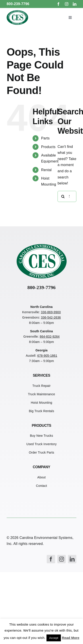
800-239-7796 (18, 4)
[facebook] (58, 4)
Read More (71, 638)
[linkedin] (75, 4)
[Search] (63, 196)
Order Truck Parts (41, 452)
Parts (45, 138)
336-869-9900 (51, 312)
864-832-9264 (50, 337)
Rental (46, 170)
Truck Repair (41, 386)
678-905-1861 (47, 356)
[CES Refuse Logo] (17, 12)
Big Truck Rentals (42, 411)
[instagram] (67, 4)
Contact (42, 486)
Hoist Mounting (41, 403)
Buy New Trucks (41, 436)
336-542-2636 (51, 317)
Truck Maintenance (41, 394)
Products (48, 147)
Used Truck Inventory (41, 444)
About (42, 477)
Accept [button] (54, 638)
